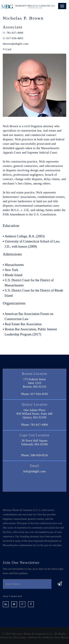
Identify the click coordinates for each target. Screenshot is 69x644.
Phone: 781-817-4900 (34, 425)
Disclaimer (20, 638)
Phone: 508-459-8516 (34, 455)
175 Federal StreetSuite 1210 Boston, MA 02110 (34, 383)
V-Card (7, 49)
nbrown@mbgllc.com (16, 44)
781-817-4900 (15, 33)
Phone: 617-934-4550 (34, 394)
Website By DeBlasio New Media (48, 638)
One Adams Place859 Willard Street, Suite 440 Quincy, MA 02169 (34, 414)
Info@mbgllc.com (35, 471)
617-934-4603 (15, 38)
